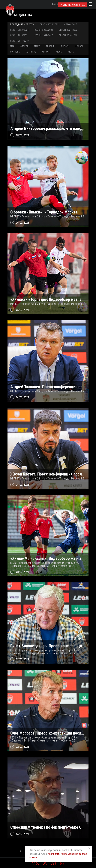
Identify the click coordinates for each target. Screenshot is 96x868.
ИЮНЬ (71, 52)
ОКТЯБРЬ (15, 52)
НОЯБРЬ (79, 46)
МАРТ (37, 46)
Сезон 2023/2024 (19, 30)
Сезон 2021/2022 (68, 30)
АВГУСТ (46, 52)
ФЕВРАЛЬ (50, 46)
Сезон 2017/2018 (19, 41)
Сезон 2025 (71, 24)
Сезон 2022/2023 (44, 30)
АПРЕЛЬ (24, 46)
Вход (55, 4)
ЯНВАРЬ (65, 46)
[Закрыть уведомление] (89, 848)
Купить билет (72, 5)
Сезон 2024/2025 (49, 24)
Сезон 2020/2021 (19, 35)
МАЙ (12, 46)
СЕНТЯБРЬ (31, 52)
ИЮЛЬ (59, 52)
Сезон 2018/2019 (68, 35)
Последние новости (22, 24)
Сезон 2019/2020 (44, 35)
